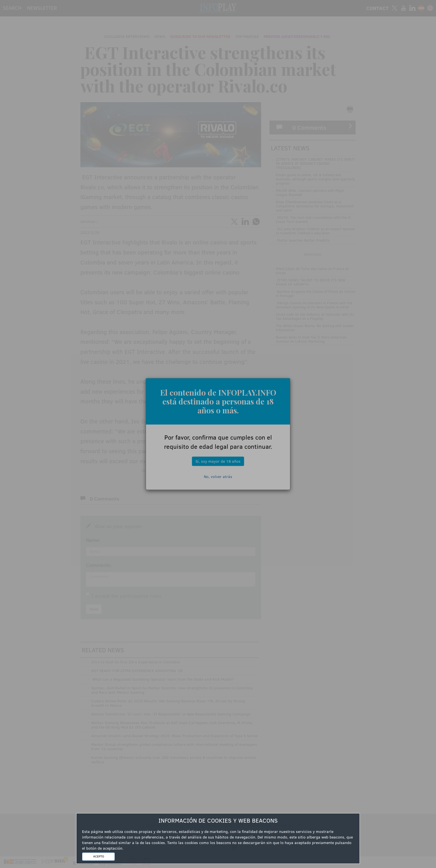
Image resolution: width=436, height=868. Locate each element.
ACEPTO (99, 856)
